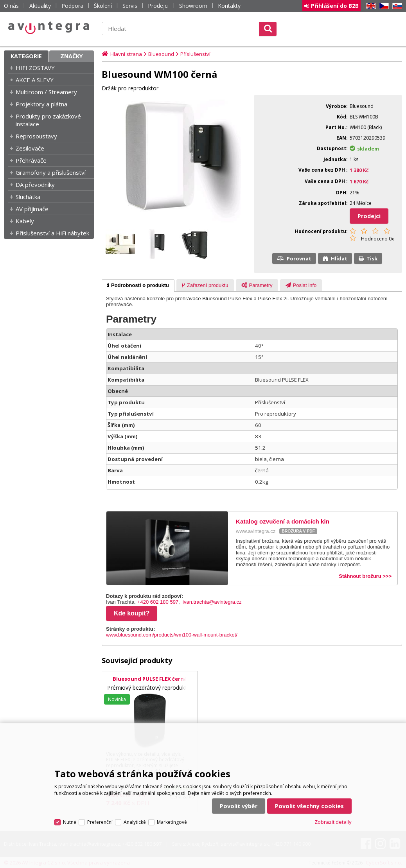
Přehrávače (31, 160)
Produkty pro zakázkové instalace (48, 120)
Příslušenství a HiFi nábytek (52, 233)
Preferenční (100, 822)
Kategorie (26, 56)
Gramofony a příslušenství (51, 172)
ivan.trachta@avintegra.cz (212, 602)
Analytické (135, 822)
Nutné (70, 822)
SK (396, 6)
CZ (383, 6)
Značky (72, 56)
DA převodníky (35, 185)
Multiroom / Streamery (46, 92)
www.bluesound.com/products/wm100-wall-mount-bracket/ (172, 635)
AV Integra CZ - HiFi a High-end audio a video (49, 28)
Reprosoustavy (36, 136)
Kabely (25, 221)
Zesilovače (30, 148)
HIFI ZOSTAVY (35, 68)
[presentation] (138, 285)
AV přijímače (32, 209)
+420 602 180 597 (158, 602)
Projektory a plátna (41, 104)
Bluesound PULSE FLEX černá (150, 679)
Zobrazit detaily (333, 822)
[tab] (138, 285)
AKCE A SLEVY (35, 80)
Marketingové (172, 822)
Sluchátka (28, 197)
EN (370, 6)
